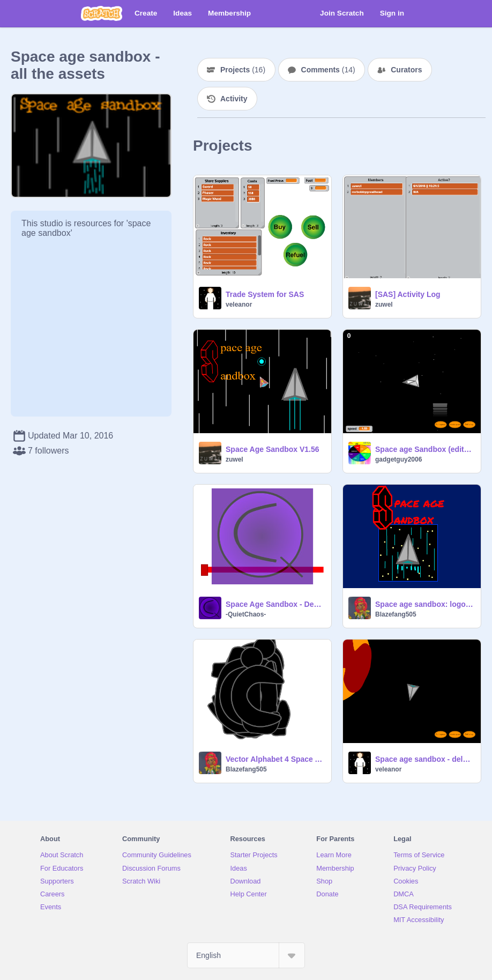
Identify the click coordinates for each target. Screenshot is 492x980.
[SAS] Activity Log (408, 294)
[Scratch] (102, 13)
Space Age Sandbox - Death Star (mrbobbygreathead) (275, 604)
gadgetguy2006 (398, 459)
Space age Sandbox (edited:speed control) (425, 449)
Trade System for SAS (265, 294)
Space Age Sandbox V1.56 (273, 449)
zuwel (384, 305)
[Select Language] (246, 955)
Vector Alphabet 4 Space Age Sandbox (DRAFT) (275, 759)
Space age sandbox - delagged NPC (425, 759)
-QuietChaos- (246, 614)
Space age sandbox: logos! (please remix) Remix (425, 604)
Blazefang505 (396, 614)
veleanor (239, 305)
